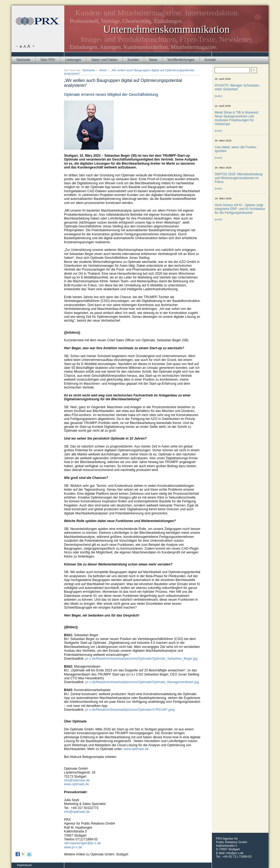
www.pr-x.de (73, 847)
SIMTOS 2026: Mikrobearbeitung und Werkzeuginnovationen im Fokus (239, 178)
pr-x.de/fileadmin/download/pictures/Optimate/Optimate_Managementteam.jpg (142, 682)
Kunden (133, 60)
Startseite (23, 60)
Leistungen (73, 60)
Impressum (24, 865)
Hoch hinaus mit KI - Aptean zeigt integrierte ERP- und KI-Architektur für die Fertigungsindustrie (240, 209)
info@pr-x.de (235, 853)
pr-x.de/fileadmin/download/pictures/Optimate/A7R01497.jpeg (130, 710)
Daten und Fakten (104, 60)
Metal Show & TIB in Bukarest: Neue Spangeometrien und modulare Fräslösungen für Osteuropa (237, 118)
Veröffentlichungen (181, 60)
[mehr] (218, 96)
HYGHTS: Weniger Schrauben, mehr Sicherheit (237, 87)
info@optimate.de (77, 780)
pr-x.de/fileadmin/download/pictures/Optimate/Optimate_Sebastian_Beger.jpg (141, 659)
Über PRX (48, 60)
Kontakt (210, 60)
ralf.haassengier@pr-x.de (82, 843)
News (153, 60)
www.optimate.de (136, 749)
